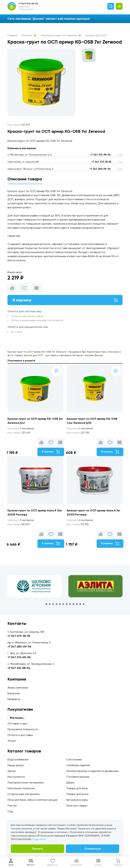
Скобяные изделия (78, 765)
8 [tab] (70, 604)
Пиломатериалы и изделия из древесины (92, 771)
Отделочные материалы (24, 794)
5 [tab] (60, 604)
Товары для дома (77, 794)
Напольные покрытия (21, 788)
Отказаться (93, 849)
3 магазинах (21, 428)
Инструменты (16, 777)
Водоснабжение (18, 759)
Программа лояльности (23, 729)
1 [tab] (46, 604)
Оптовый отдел (18, 724)
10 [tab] (77, 604)
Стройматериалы (78, 777)
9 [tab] (73, 604)
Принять (38, 849)
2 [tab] (50, 604)
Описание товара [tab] (25, 179)
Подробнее (39, 839)
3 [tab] (53, 604)
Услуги (12, 741)
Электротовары (77, 806)
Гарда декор (16, 765)
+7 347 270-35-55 (101, 162)
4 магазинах (80, 428)
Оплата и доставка (20, 735)
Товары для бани (77, 788)
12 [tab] (84, 604)
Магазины (17, 718)
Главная (12, 35)
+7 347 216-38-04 (100, 155)
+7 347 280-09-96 (100, 169)
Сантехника (74, 759)
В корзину (65, 300)
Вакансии (14, 693)
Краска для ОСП (96, 35)
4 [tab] (57, 604)
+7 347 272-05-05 (19, 657)
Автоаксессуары (77, 800)
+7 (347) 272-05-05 (28, 4)
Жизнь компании (18, 688)
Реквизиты (14, 699)
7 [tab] (67, 604)
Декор (12, 771)
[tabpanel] (35, 586)
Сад (10, 811)
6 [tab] (63, 604)
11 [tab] (80, 604)
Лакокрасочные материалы (61, 35)
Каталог (29, 35)
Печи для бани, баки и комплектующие (32, 800)
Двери (70, 782)
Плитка (12, 806)
